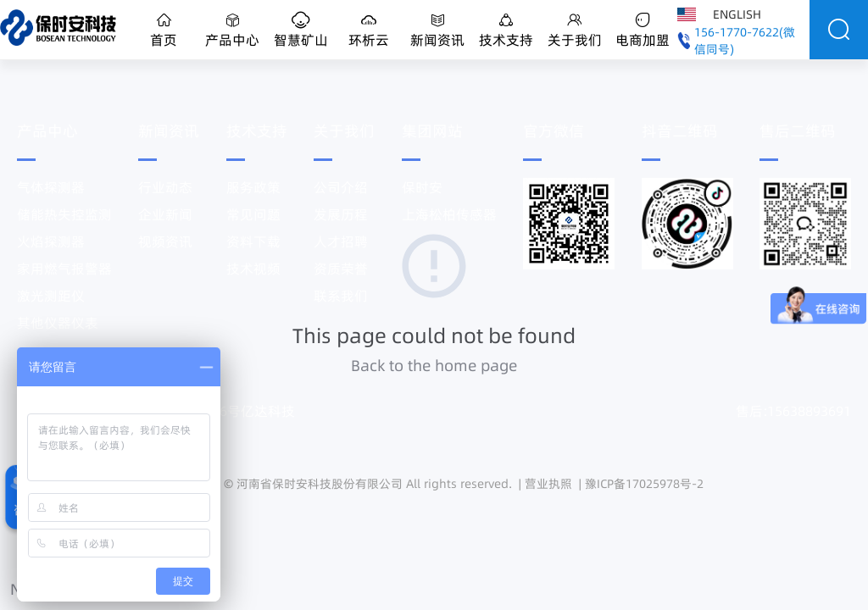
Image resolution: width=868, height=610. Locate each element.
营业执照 (548, 484)
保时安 (422, 187)
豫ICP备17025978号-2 (644, 484)
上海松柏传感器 (449, 214)
